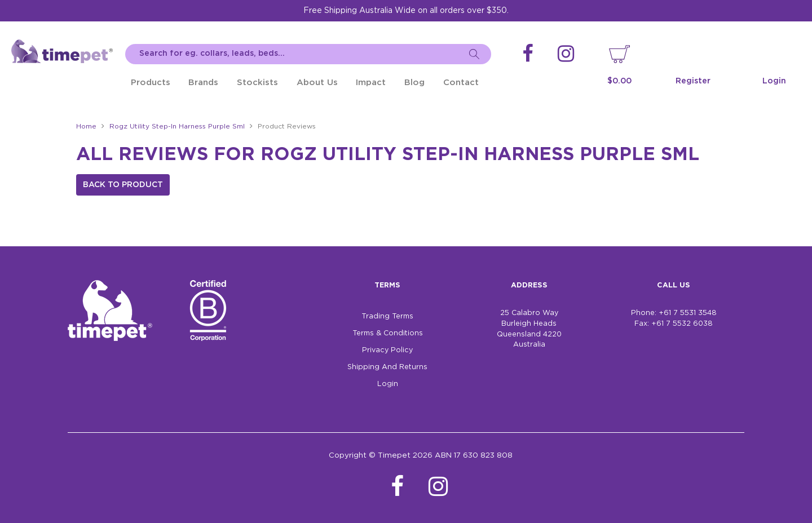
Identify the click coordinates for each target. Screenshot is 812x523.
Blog (414, 83)
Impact (371, 83)
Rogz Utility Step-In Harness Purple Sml (177, 127)
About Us (317, 83)
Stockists (257, 83)
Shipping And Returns (387, 367)
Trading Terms (387, 316)
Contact (461, 83)
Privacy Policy (387, 350)
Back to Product (123, 185)
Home (86, 127)
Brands (203, 83)
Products (151, 83)
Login (774, 81)
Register (693, 81)
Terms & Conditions (388, 333)
